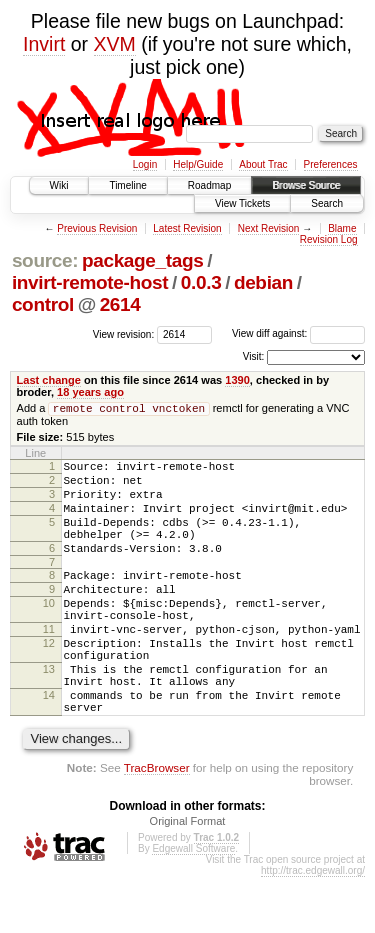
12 (49, 681)
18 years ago (90, 392)
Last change (49, 380)
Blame (342, 228)
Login (145, 164)
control (43, 304)
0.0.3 (201, 282)
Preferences (331, 164)
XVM (115, 44)
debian (263, 282)
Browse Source (306, 185)
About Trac (263, 164)
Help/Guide (198, 164)
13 (49, 713)
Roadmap (209, 185)
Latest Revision (187, 228)
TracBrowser (157, 823)
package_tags (143, 260)
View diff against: (298, 333)
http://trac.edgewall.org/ (313, 926)
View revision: (124, 333)
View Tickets (242, 203)
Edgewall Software (193, 904)
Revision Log (329, 239)
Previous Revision (97, 228)
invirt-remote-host (90, 282)
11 (49, 664)
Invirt (44, 44)
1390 (237, 380)
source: (45, 260)
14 (49, 745)
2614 (120, 304)
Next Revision (269, 228)
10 (49, 632)
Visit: (254, 356)
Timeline (127, 185)
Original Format (188, 877)
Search (327, 203)
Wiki (59, 185)
